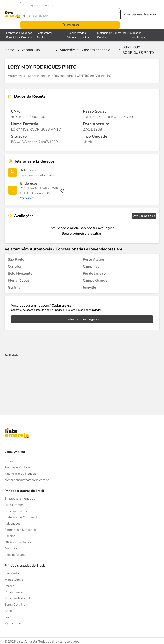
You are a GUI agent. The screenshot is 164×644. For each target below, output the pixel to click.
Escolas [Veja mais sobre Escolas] (41, 38)
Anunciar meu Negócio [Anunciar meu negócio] (140, 14)
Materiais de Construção (22, 517)
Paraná (9, 586)
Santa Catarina (15, 605)
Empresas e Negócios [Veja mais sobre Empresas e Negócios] (19, 33)
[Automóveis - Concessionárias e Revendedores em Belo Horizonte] (20, 273)
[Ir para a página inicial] (9, 50)
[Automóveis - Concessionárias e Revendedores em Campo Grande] (95, 280)
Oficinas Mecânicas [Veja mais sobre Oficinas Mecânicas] (78, 38)
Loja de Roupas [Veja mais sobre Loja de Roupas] (137, 38)
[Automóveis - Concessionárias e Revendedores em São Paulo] (16, 259)
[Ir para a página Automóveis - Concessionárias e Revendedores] (87, 50)
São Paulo (12, 573)
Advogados (13, 524)
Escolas (10, 536)
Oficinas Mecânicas (18, 542)
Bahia (9, 611)
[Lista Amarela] (12, 14)
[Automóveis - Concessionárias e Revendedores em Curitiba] (14, 266)
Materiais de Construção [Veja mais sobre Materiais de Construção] (112, 33)
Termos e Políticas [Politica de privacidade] (18, 467)
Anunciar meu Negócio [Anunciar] (21, 474)
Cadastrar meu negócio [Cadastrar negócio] (82, 319)
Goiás (9, 617)
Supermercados (16, 511)
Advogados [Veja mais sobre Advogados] (134, 33)
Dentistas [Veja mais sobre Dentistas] (103, 38)
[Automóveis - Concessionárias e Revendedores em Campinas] (91, 266)
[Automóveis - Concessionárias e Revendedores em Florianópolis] (19, 280)
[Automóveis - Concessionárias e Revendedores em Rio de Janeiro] (94, 273)
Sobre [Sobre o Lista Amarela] (9, 461)
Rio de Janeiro (14, 592)
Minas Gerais (14, 580)
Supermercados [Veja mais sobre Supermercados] (76, 33)
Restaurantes (14, 505)
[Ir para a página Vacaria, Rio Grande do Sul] (37, 50)
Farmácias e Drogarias (20, 530)
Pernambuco (13, 623)
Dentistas (12, 549)
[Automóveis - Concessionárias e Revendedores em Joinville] (89, 287)
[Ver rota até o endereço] (42, 193)
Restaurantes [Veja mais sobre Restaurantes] (45, 33)
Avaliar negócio (144, 216)
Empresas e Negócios (20, 499)
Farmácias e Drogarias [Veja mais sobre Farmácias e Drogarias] (20, 38)
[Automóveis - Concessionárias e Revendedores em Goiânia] (14, 287)
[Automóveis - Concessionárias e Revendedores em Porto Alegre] (93, 259)
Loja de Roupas (15, 555)
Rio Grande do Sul (17, 598)
